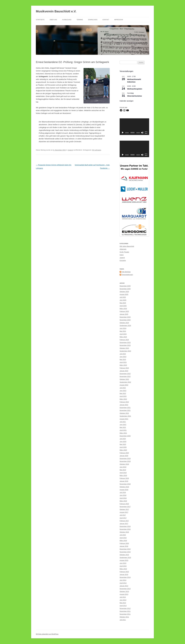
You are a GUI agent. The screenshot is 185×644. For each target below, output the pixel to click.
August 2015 (124, 560)
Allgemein (123, 249)
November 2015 (125, 552)
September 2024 (125, 326)
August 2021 (124, 419)
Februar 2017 (124, 521)
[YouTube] (128, 111)
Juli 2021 (123, 422)
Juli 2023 (123, 354)
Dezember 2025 (125, 286)
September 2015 (125, 558)
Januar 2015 (124, 575)
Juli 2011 (123, 620)
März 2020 (123, 450)
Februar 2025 (124, 311)
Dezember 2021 (125, 408)
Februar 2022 (124, 402)
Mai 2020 (123, 444)
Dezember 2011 (125, 611)
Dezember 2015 (125, 549)
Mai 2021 (123, 427)
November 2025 (125, 289)
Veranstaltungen (127, 275)
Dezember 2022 (125, 374)
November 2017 (125, 507)
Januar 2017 (124, 524)
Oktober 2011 (124, 617)
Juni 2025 (123, 300)
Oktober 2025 (124, 292)
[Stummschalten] (142, 133)
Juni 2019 (123, 467)
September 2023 (125, 351)
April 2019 (123, 473)
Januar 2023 (124, 371)
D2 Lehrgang (97, 150)
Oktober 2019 (124, 464)
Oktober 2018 (124, 487)
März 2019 (123, 475)
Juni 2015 (123, 563)
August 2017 (124, 512)
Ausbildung (67, 20)
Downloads (93, 20)
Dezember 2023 (125, 343)
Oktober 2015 (124, 555)
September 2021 (125, 416)
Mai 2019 (123, 470)
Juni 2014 (123, 580)
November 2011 (125, 614)
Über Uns (53, 20)
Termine (80, 20)
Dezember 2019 (125, 459)
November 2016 (125, 529)
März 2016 (123, 541)
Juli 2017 (123, 515)
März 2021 (123, 433)
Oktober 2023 (124, 348)
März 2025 (123, 309)
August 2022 (124, 385)
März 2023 (123, 365)
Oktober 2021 (124, 413)
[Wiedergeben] (123, 133)
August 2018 (124, 490)
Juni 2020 (123, 442)
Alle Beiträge (126, 272)
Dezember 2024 (125, 317)
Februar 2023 (124, 368)
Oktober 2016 (124, 532)
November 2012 (125, 608)
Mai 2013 (123, 603)
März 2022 (123, 399)
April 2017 (123, 518)
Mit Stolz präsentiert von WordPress (47, 634)
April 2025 (123, 306)
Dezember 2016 (125, 526)
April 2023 (123, 362)
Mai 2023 (123, 359)
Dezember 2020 (125, 436)
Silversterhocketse (135, 96)
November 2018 (125, 484)
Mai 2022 (123, 393)
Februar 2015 (124, 572)
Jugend (70, 150)
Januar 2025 (124, 314)
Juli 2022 (123, 388)
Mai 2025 (123, 303)
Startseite (40, 20)
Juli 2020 (123, 439)
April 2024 (123, 334)
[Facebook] (121, 111)
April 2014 (123, 583)
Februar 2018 (124, 504)
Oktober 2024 (124, 323)
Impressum (119, 20)
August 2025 (124, 294)
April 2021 (123, 430)
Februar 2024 (124, 340)
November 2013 (125, 589)
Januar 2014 (124, 586)
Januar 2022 (124, 405)
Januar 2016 (124, 546)
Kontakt (106, 20)
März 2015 (123, 569)
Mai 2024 (123, 331)
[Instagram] (124, 111)
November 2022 (125, 376)
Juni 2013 (123, 600)
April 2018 (123, 498)
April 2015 (123, 566)
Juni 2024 (123, 328)
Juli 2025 (123, 297)
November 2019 (125, 461)
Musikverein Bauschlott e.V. (56, 11)
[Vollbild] (146, 133)
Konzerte (123, 260)
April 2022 (123, 396)
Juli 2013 (123, 597)
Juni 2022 (123, 391)
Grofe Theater (124, 252)
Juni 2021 (123, 425)
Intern (122, 255)
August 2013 (124, 594)
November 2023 (125, 345)
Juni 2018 (123, 495)
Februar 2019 (124, 478)
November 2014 (125, 577)
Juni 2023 (123, 357)
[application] (134, 127)
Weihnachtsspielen (135, 89)
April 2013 (123, 606)
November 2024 (125, 320)
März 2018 (123, 501)
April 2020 (123, 447)
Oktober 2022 (124, 379)
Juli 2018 (123, 492)
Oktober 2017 (124, 509)
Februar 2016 (124, 543)
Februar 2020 (124, 453)
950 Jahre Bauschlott (127, 246)
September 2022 (125, 382)
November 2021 (125, 410)
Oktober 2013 (124, 591)
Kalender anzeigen (127, 101)
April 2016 (123, 538)
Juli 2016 (123, 535)
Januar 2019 (124, 481)
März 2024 (123, 337)
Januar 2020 (124, 456)
